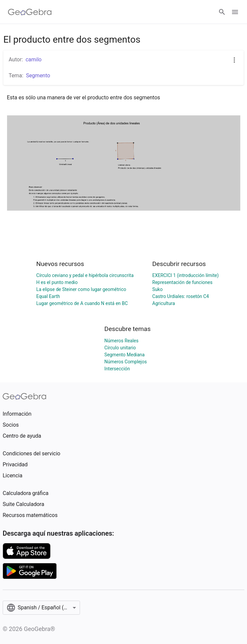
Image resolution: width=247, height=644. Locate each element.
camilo (34, 59)
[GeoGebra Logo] (30, 12)
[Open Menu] (235, 12)
